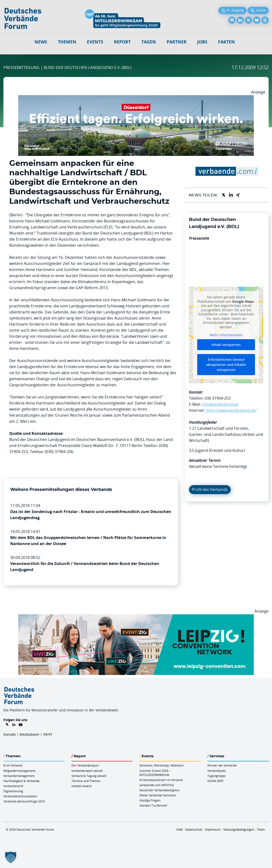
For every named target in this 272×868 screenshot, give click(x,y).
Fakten (226, 42)
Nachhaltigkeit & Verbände (21, 781)
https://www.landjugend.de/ (231, 410)
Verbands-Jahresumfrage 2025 (24, 801)
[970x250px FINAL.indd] (136, 617)
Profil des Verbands (210, 489)
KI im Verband (13, 765)
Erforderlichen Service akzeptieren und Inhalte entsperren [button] (226, 365)
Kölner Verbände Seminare (158, 795)
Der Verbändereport (85, 765)
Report (122, 42)
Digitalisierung (13, 791)
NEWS (41, 42)
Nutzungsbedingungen (239, 829)
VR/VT (48, 734)
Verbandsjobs (217, 771)
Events (95, 42)
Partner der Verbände (222, 765)
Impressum (213, 829)
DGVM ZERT (216, 781)
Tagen (149, 42)
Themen (67, 42)
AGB (179, 829)
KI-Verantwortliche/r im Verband (161, 780)
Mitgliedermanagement (19, 771)
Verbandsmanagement (19, 776)
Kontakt (10, 734)
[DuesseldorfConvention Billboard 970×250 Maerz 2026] (136, 98)
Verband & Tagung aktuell (89, 776)
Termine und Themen (86, 781)
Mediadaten (30, 734)
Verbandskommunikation (20, 796)
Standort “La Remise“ (153, 805)
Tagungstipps (217, 776)
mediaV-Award (81, 786)
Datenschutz (194, 829)
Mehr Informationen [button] (226, 335)
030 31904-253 (218, 398)
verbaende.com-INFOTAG (157, 785)
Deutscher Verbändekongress (160, 790)
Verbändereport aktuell (87, 771)
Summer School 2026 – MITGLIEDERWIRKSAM (155, 773)
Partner (177, 42)
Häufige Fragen (150, 800)
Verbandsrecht (13, 786)
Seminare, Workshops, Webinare (161, 765)
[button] (11, 857)
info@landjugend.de (220, 404)
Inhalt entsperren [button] (226, 345)
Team (261, 829)
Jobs (202, 42)
